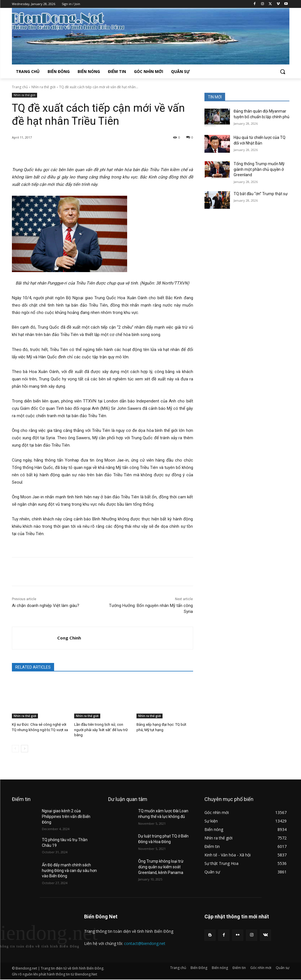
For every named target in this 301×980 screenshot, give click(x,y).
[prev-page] (15, 749)
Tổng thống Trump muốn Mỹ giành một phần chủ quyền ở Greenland (259, 169)
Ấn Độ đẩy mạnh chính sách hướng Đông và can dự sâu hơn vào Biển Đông (69, 870)
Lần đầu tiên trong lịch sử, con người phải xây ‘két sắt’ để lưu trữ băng (101, 730)
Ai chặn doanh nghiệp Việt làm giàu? (46, 606)
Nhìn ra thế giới (43, 87)
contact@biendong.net (145, 943)
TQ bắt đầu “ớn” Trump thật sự (261, 194)
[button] (283, 72)
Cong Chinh (69, 638)
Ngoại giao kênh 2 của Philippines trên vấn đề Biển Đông (66, 816)
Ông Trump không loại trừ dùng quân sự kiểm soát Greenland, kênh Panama (161, 867)
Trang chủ (20, 87)
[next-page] (24, 749)
